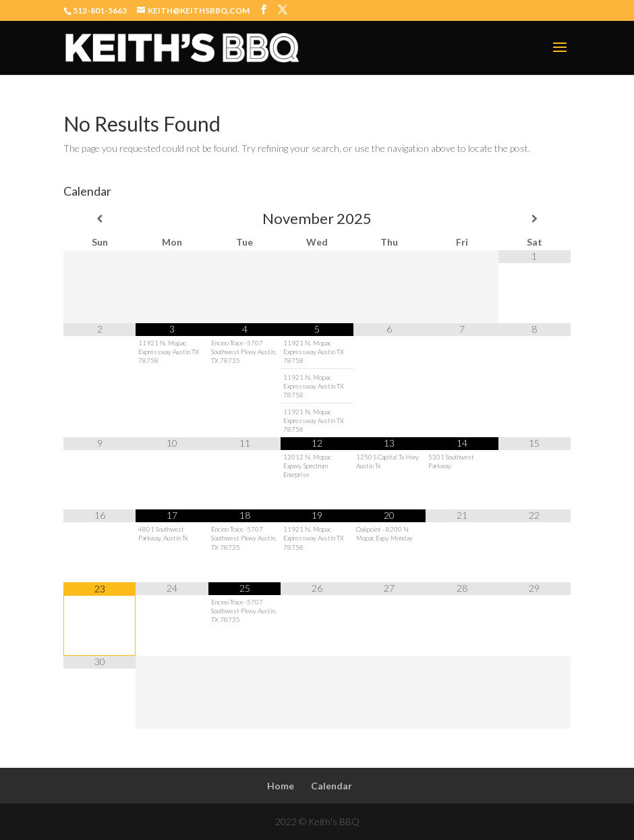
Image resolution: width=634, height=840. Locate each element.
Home (281, 786)
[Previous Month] (99, 219)
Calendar (332, 786)
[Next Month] (535, 219)
